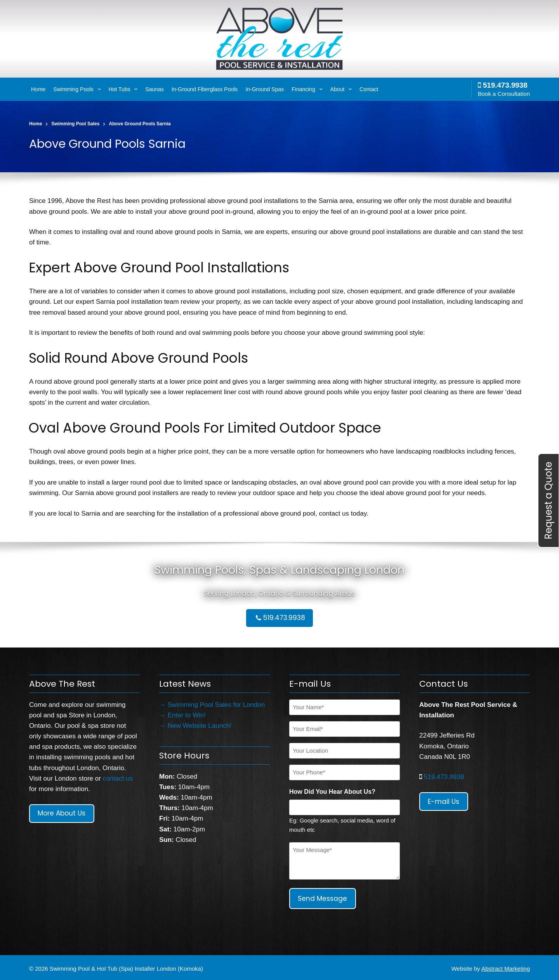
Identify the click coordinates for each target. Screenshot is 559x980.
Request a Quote (548, 500)
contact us (118, 778)
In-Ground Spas (265, 89)
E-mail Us (444, 802)
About (342, 89)
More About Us (62, 813)
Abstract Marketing (506, 967)
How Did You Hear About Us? (332, 792)
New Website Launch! (200, 726)
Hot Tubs (124, 89)
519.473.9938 (503, 85)
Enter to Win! (187, 715)
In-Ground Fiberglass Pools (205, 89)
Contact (369, 89)
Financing (308, 89)
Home (38, 89)
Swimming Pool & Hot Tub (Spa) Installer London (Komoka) (126, 967)
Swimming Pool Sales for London (216, 705)
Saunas (154, 89)
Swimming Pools (78, 89)
